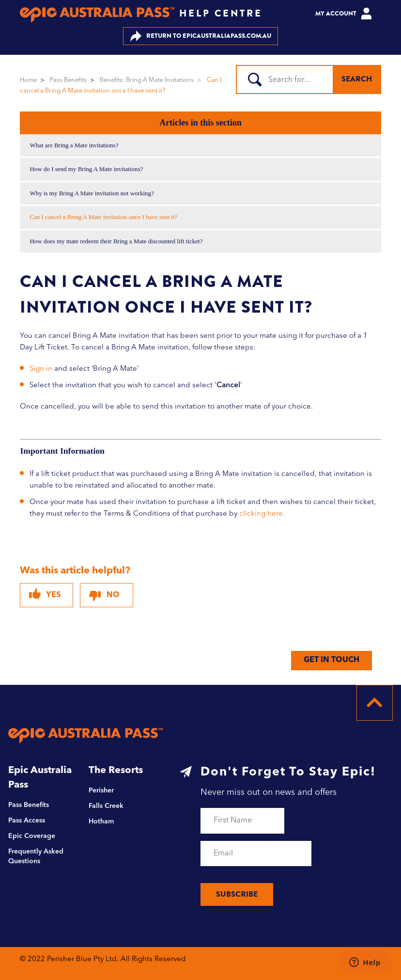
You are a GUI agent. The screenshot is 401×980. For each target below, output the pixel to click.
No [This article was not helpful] (113, 595)
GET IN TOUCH (332, 660)
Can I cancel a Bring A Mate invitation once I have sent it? (103, 217)
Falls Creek (106, 806)
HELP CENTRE (221, 13)
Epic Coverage (32, 836)
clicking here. (262, 514)
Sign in (41, 369)
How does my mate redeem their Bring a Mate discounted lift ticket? (116, 241)
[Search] (290, 79)
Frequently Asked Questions (36, 856)
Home (28, 80)
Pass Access (27, 821)
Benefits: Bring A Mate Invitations (147, 80)
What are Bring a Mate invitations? (74, 145)
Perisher (101, 790)
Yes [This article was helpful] (53, 595)
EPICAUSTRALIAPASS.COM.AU (201, 36)
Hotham (101, 822)
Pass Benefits (68, 80)
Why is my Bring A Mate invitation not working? (92, 193)
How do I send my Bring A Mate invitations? (86, 169)
